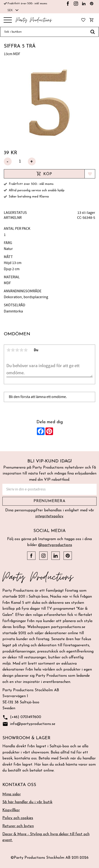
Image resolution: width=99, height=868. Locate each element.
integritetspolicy (49, 516)
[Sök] (93, 32)
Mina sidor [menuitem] (12, 794)
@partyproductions (55, 545)
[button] (8, 20)
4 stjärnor (21, 350)
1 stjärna (9, 350)
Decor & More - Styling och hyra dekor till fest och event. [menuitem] (46, 837)
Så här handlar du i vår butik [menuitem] (27, 802)
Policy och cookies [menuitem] (18, 818)
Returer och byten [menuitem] (18, 826)
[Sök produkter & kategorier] (43, 32)
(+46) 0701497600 (22, 717)
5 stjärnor (26, 350)
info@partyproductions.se (29, 724)
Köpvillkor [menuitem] (11, 810)
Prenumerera (49, 501)
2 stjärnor (13, 350)
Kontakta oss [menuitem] (19, 785)
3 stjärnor (17, 350)
